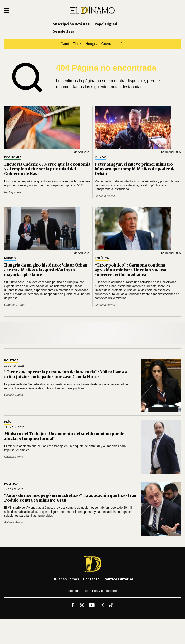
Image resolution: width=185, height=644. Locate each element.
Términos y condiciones (102, 591)
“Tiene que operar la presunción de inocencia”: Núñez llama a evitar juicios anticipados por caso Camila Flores (66, 374)
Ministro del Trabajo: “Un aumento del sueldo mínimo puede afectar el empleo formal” (64, 436)
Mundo (100, 157)
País (7, 422)
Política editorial (118, 579)
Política (102, 258)
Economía (13, 157)
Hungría (92, 44)
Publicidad (74, 591)
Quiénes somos (66, 579)
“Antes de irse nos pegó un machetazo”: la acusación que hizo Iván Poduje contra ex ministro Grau (70, 497)
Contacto (91, 579)
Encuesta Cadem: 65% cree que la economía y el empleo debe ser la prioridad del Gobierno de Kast (47, 169)
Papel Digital (106, 24)
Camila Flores (72, 44)
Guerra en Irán (113, 44)
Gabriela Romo (105, 196)
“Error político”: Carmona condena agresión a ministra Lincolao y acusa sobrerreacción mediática (130, 270)
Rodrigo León (13, 192)
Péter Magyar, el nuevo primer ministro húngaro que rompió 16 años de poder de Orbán (135, 169)
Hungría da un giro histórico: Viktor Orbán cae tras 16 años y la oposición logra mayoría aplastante (46, 270)
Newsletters (63, 31)
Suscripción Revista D (72, 24)
